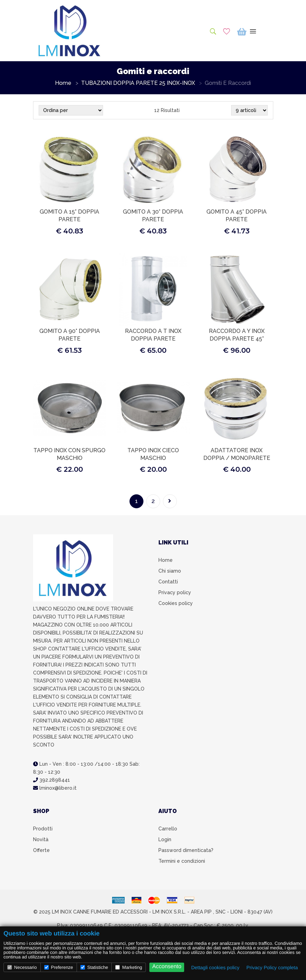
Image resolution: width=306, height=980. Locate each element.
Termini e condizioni (182, 861)
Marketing (129, 967)
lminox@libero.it (55, 788)
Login (165, 839)
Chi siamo (170, 571)
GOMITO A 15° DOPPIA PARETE (69, 216)
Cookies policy (176, 603)
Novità (41, 839)
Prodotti (43, 829)
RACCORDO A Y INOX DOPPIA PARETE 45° (237, 335)
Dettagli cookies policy (215, 967)
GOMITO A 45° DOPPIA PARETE (237, 216)
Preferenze (59, 967)
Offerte (41, 850)
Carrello (168, 829)
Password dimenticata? (186, 850)
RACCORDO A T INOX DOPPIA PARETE (153, 335)
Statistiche (94, 967)
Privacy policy (175, 592)
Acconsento (167, 967)
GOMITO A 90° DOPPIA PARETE (70, 335)
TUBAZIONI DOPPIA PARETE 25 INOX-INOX (138, 83)
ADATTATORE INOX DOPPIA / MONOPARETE (237, 454)
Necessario (22, 967)
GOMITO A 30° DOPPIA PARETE (153, 216)
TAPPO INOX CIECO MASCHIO (153, 454)
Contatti (168, 582)
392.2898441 (52, 780)
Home (63, 83)
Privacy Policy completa (272, 967)
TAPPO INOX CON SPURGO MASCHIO (69, 454)
